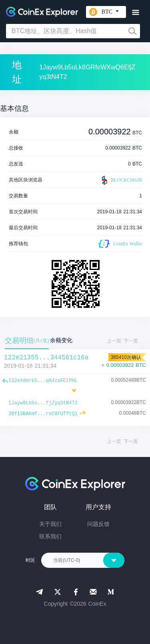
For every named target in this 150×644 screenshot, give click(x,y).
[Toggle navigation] (135, 13)
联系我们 (50, 536)
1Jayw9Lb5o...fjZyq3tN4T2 (43, 403)
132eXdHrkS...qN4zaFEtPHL (43, 381)
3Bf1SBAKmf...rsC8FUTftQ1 (43, 414)
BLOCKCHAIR (121, 180)
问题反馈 (98, 524)
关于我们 (50, 524)
